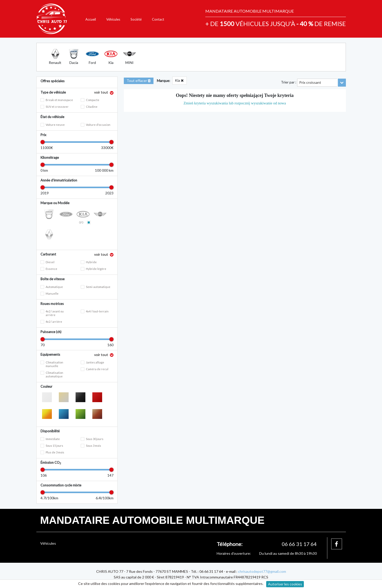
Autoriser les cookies (285, 584)
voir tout (101, 92)
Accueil (91, 19)
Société (136, 19)
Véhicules (113, 19)
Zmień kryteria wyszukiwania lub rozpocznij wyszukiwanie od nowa (235, 103)
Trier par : (289, 82)
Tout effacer (139, 81)
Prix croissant (310, 82)
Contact (158, 19)
